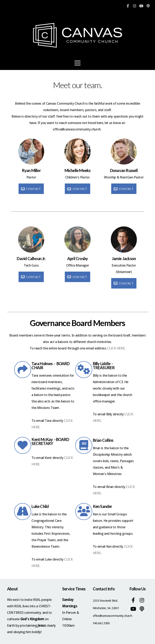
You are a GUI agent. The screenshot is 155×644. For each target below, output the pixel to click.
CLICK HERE (116, 348)
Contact (31, 189)
